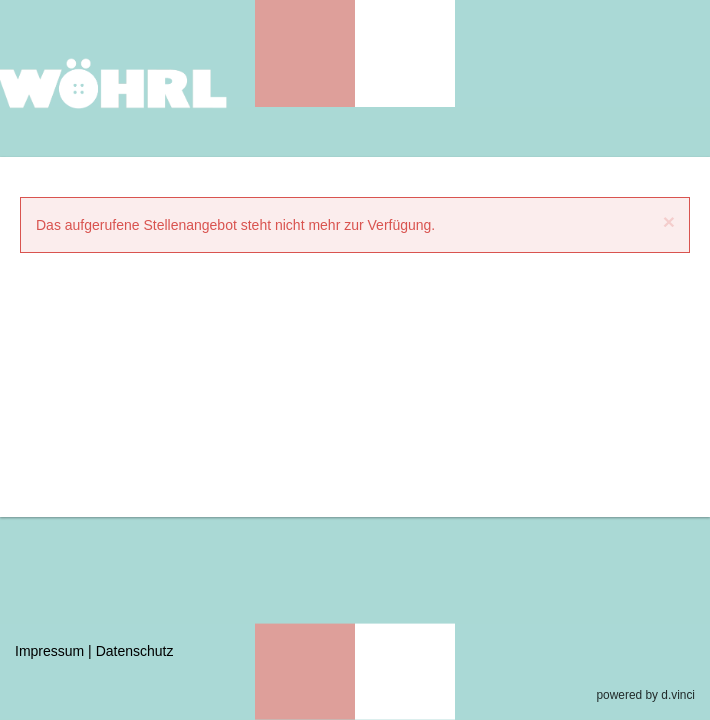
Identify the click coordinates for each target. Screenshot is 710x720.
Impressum (49, 651)
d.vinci (678, 695)
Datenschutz (135, 651)
